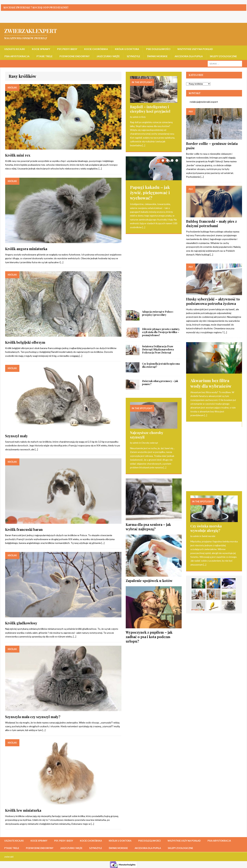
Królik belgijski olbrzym (25, 342)
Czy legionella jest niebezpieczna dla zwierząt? (161, 293)
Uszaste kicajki (15, 49)
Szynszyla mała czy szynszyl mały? (33, 717)
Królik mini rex (18, 155)
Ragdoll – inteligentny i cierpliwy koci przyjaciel (150, 109)
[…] (100, 169)
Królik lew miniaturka (23, 810)
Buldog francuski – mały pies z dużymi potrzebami (211, 223)
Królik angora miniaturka (26, 249)
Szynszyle (133, 56)
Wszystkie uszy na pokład (195, 49)
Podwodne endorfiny (75, 56)
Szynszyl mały (16, 436)
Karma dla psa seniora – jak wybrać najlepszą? (148, 455)
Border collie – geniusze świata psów (212, 146)
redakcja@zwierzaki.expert (202, 102)
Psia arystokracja (17, 56)
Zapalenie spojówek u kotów (149, 509)
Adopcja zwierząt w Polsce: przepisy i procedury (158, 241)
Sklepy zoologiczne (223, 56)
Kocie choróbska (96, 49)
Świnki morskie (157, 56)
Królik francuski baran (24, 529)
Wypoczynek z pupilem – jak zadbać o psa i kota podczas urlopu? (149, 565)
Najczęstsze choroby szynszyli (147, 363)
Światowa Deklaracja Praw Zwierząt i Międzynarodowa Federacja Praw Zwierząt (158, 278)
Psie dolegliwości (158, 49)
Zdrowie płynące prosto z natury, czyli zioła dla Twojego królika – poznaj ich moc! (161, 260)
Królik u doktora (127, 49)
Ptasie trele (45, 56)
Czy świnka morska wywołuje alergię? (206, 463)
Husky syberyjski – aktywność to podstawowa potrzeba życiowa (213, 301)
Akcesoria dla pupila (189, 56)
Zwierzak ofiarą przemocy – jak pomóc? (160, 311)
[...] (144, 145)
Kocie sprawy (41, 49)
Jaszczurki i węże (108, 56)
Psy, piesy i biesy (67, 49)
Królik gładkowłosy (21, 623)
